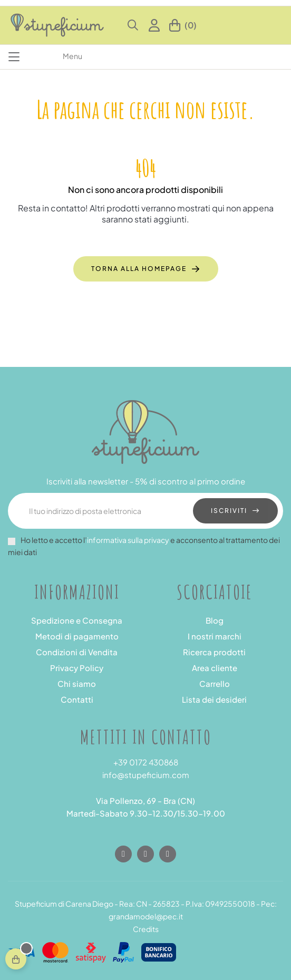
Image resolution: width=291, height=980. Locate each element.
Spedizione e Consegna (77, 620)
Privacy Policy (77, 668)
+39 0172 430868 (146, 762)
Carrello (215, 683)
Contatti (77, 699)
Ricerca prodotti (214, 652)
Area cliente (215, 668)
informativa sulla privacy (128, 540)
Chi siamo (77, 683)
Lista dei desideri (214, 699)
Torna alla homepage (139, 269)
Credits (146, 929)
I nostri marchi (215, 636)
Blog (215, 620)
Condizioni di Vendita (77, 652)
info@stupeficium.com (146, 775)
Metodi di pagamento (77, 636)
